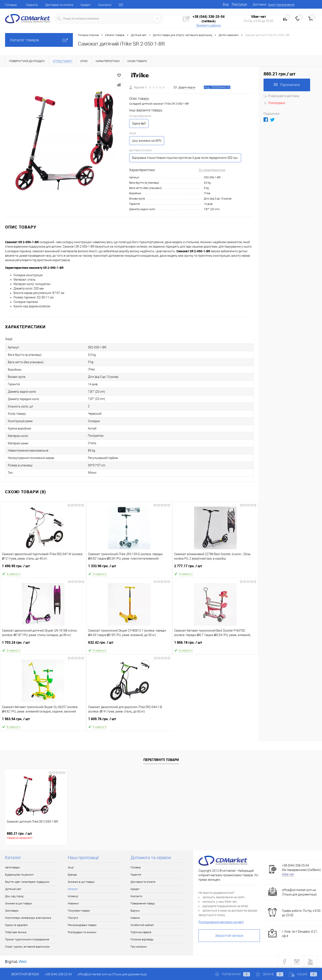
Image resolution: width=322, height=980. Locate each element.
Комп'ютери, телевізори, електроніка (28, 918)
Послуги (73, 918)
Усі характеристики (212, 170)
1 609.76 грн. (129, 721)
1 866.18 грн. (215, 644)
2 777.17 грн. (215, 568)
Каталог (73, 889)
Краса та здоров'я (16, 925)
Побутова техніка (16, 932)
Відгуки (135, 911)
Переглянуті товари (161, 760)
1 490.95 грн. (43, 568)
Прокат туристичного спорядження (27, 939)
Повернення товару (143, 903)
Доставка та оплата (59, 5)
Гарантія (32, 5)
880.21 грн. (19, 834)
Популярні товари (79, 911)
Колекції (73, 896)
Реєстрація (239, 4)
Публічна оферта (141, 932)
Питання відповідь (142, 939)
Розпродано (274, 103)
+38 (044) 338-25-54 (209, 17)
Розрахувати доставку (282, 96)
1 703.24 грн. (43, 644)
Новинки (73, 903)
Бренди (72, 875)
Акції (71, 867)
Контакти (105, 5)
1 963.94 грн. (43, 721)
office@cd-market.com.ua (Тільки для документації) (112, 974)
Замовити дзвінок (209, 25)
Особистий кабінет (142, 925)
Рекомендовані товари (82, 925)
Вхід (226, 4)
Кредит (86, 5)
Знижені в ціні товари (18, 903)
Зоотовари (12, 911)
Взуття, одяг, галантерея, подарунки (27, 882)
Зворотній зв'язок (229, 936)
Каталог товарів (39, 40)
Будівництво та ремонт (19, 875)
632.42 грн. (129, 644)
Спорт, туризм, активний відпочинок (27, 947)
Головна (11, 5)
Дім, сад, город (14, 896)
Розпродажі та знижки (82, 932)
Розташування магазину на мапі (221, 922)
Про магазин (139, 947)
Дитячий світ (13, 889)
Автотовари (12, 867)
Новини (135, 918)
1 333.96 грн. (129, 568)
